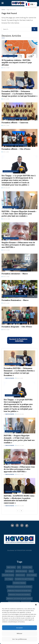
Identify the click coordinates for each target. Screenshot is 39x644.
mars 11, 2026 (5, 277)
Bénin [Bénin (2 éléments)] (31, 571)
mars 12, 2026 (6, 250)
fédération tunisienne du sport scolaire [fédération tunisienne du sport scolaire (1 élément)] (19, 598)
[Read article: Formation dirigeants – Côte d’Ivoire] (19, 316)
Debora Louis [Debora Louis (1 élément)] (20, 575)
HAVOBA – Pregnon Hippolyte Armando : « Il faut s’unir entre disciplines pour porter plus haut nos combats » (19, 214)
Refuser (19, 633)
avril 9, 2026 (5, 99)
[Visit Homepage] (19, 3)
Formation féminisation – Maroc (15, 300)
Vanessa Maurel (10, 378)
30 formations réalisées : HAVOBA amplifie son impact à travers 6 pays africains (17, 63)
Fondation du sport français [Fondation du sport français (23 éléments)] (24, 579)
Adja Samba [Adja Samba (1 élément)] (11, 567)
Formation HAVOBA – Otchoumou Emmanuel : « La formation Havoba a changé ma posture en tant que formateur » (19, 94)
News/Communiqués (10, 56)
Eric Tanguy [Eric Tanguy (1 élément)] (9, 579)
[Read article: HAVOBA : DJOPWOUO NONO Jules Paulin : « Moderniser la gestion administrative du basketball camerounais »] (19, 486)
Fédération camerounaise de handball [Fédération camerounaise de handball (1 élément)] (19, 587)
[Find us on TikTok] (27, 526)
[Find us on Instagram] (22, 525)
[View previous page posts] (18, 511)
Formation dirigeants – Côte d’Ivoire (17, 327)
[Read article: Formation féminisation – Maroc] (19, 289)
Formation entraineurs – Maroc (15, 274)
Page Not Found (11, 10)
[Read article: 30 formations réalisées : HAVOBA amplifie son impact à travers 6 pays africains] (19, 49)
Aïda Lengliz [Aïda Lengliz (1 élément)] (10, 571)
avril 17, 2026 (5, 68)
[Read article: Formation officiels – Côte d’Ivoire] (19, 138)
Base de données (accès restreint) (15, 118)
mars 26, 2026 (6, 188)
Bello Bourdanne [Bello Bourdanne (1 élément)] (21, 571)
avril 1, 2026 (5, 152)
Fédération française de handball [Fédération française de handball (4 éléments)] (19, 595)
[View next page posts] (21, 511)
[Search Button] (35, 29)
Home (3, 10)
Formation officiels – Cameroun (15, 123)
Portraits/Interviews (11, 87)
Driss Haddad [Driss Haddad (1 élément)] (32, 575)
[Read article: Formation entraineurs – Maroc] (19, 263)
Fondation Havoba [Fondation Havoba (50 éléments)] (19, 583)
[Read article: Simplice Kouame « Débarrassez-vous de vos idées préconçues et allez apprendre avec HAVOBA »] (19, 231)
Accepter (20, 628)
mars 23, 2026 (6, 219)
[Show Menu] (3, 3)
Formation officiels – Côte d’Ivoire (16, 149)
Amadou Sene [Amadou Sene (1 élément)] (27, 567)
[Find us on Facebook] (17, 525)
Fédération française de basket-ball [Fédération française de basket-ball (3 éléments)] (19, 591)
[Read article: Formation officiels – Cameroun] (19, 111)
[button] (36, 605)
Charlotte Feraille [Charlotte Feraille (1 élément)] (8, 575)
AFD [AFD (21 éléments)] (19, 567)
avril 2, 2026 (5, 125)
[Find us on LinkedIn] (12, 525)
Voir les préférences (19, 639)
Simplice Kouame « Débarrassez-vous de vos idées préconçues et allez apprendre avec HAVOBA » (18, 245)
